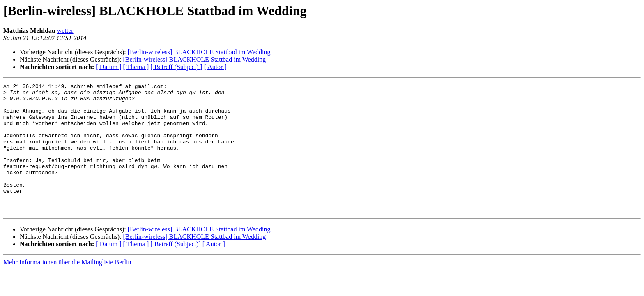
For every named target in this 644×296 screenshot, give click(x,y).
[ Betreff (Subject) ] (176, 67)
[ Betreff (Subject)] (175, 270)
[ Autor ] (215, 67)
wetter (65, 31)
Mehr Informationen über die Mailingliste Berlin (67, 288)
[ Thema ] (136, 67)
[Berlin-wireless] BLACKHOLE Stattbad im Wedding (199, 52)
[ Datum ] (108, 67)
